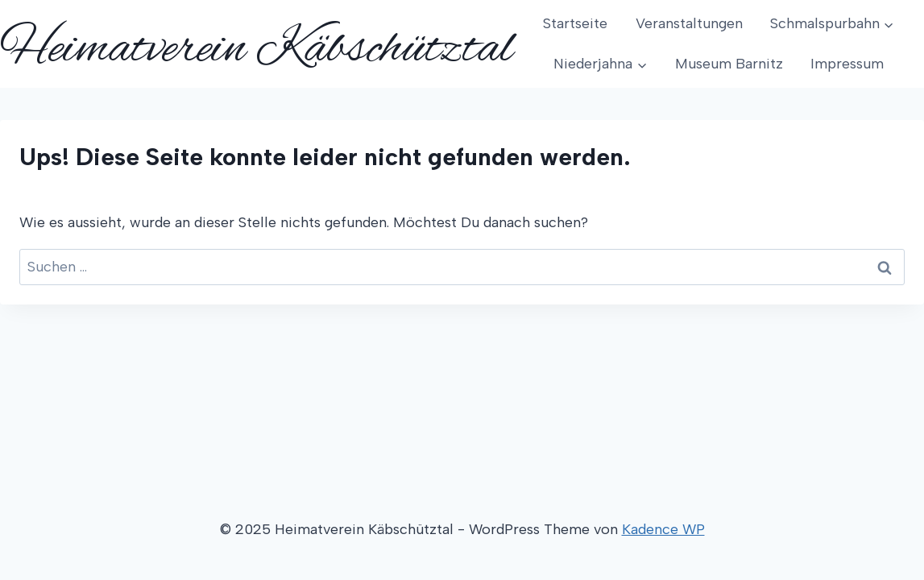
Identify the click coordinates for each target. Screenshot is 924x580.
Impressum (847, 64)
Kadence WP (663, 529)
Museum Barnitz (729, 64)
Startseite (575, 23)
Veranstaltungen (689, 23)
